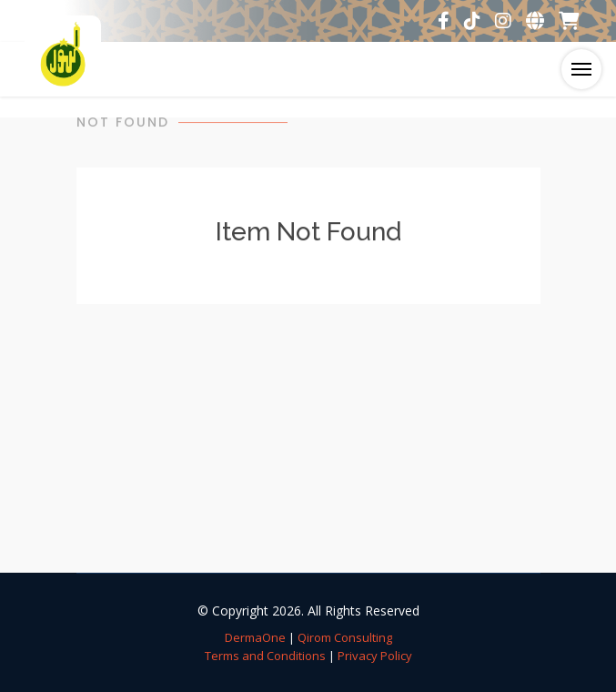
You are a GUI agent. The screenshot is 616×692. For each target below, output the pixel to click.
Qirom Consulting (345, 637)
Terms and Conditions (265, 656)
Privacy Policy (375, 656)
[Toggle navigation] (581, 69)
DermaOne (255, 637)
